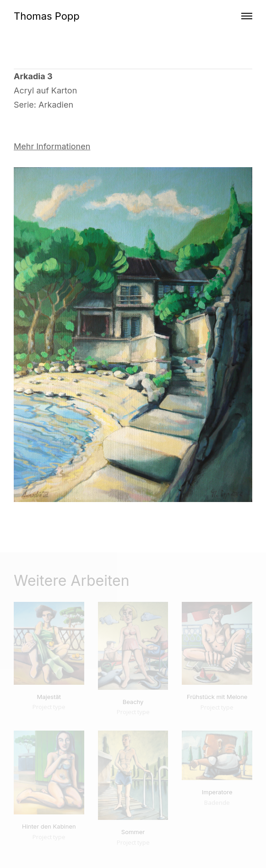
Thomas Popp (47, 16)
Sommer (133, 832)
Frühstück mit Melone (217, 697)
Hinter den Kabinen (49, 826)
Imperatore (217, 792)
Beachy (133, 702)
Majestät (49, 697)
